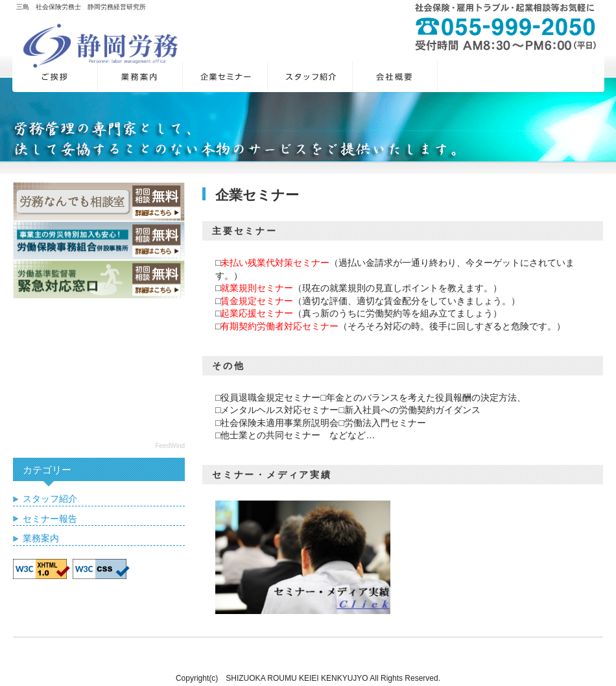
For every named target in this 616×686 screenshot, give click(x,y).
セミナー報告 (50, 519)
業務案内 (41, 538)
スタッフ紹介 (50, 499)
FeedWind (170, 446)
